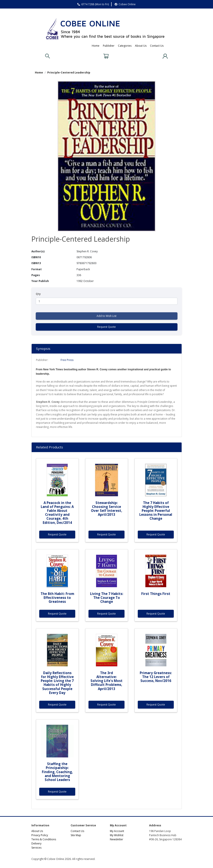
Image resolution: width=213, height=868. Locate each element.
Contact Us (157, 46)
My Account (117, 831)
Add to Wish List (106, 316)
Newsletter (117, 839)
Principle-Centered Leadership (69, 73)
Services (36, 848)
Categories (125, 46)
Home (96, 46)
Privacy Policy (40, 835)
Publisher (109, 46)
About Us (141, 46)
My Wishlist (117, 835)
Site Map (76, 835)
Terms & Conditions (44, 839)
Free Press (67, 360)
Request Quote (106, 327)
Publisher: (42, 360)
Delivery (36, 843)
